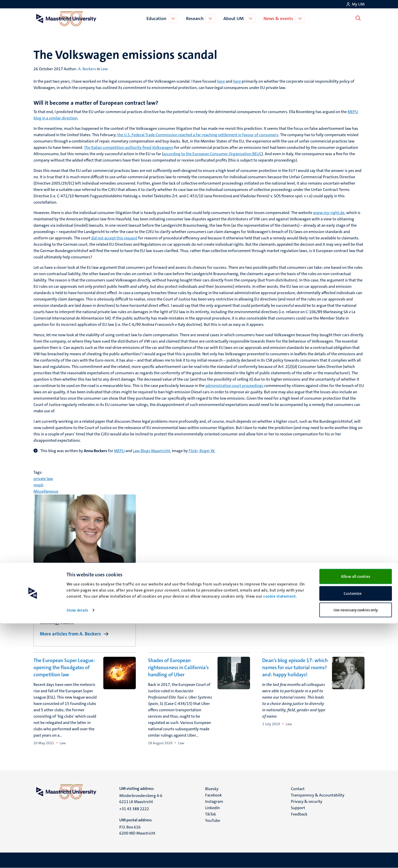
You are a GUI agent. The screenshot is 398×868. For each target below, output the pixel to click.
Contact (298, 789)
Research (196, 19)
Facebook (213, 795)
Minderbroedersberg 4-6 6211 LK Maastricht (141, 799)
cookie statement (279, 841)
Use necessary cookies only (356, 855)
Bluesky (212, 789)
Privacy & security (307, 801)
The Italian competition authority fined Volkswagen (129, 147)
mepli (38, 485)
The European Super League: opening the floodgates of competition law (64, 667)
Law (104, 69)
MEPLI (119, 451)
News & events (279, 19)
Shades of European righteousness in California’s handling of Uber (178, 667)
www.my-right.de (329, 213)
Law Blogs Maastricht (151, 451)
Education (157, 19)
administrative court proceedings (234, 386)
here (221, 81)
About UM (235, 19)
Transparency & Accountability (318, 795)
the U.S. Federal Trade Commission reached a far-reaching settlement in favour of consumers (198, 135)
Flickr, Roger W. (202, 451)
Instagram (214, 801)
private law (43, 479)
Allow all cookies (356, 821)
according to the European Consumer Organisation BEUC (212, 154)
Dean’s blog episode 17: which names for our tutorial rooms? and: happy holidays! (295, 667)
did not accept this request (114, 238)
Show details (77, 855)
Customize (356, 838)
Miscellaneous (46, 491)
